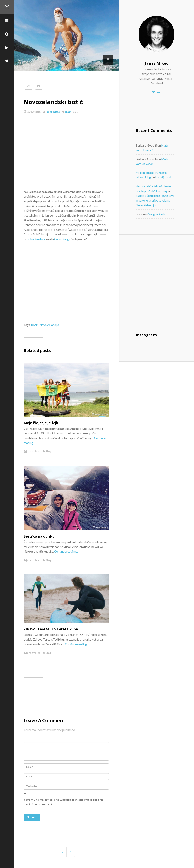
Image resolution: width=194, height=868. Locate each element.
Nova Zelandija (49, 325)
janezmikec (51, 112)
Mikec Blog (7, 7)
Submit (32, 817)
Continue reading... (66, 551)
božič (35, 325)
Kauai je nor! (163, 177)
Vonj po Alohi (157, 214)
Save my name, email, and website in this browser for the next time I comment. (63, 802)
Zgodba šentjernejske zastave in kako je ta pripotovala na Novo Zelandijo (155, 200)
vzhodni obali (36, 239)
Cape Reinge (62, 239)
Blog (68, 112)
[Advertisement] (166, 275)
